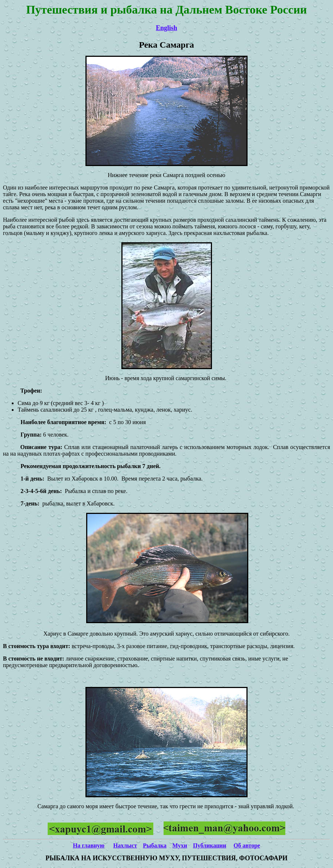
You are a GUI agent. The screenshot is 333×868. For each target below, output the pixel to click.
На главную (89, 845)
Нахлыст (125, 845)
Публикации (210, 845)
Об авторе (247, 845)
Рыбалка (155, 845)
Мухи (180, 845)
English (166, 28)
